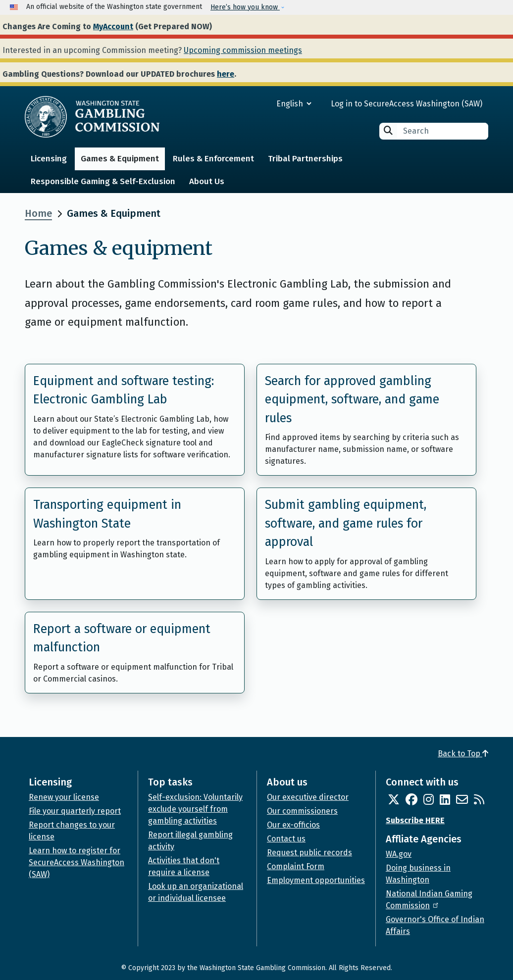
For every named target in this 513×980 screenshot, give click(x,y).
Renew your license (64, 797)
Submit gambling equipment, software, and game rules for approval (346, 523)
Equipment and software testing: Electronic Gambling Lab (124, 391)
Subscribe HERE (415, 820)
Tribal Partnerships (305, 159)
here (226, 74)
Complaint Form (296, 866)
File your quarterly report (75, 811)
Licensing (49, 159)
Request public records (309, 853)
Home (38, 213)
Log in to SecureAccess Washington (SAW (405, 104)
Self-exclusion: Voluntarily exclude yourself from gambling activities (195, 809)
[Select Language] (258, 104)
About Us (207, 181)
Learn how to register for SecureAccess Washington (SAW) (77, 862)
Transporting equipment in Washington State (107, 514)
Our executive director (308, 797)
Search (388, 130)
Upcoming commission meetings (243, 50)
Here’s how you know (245, 7)
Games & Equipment (120, 159)
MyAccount (113, 26)
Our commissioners (302, 811)
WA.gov (399, 854)
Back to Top (463, 754)
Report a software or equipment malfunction (122, 638)
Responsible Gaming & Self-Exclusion (103, 181)
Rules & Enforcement (213, 159)
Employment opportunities (316, 880)
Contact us (286, 839)
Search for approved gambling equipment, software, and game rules (352, 400)
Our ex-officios (293, 825)
